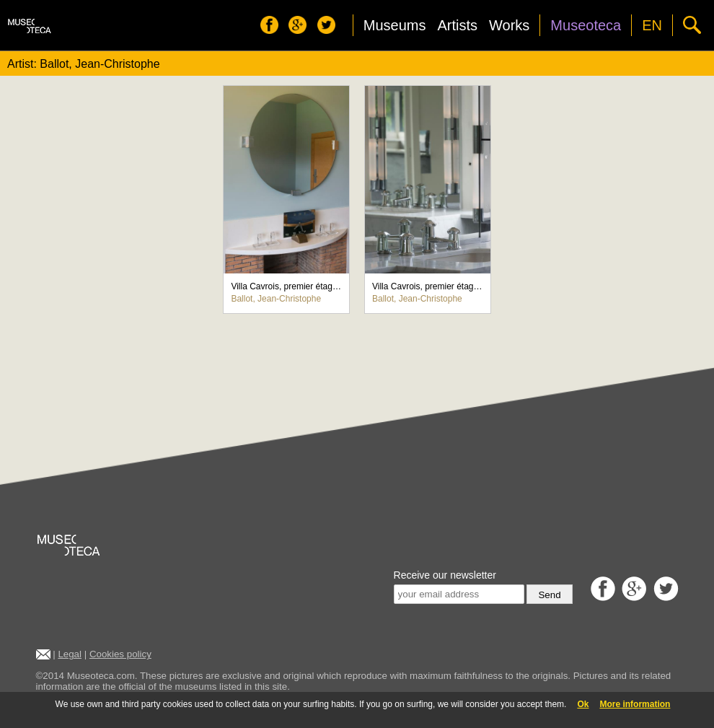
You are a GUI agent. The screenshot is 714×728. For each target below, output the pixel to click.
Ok (583, 704)
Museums (395, 25)
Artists (457, 25)
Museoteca (586, 25)
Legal (70, 654)
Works (509, 25)
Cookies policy (120, 654)
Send (549, 595)
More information (635, 704)
